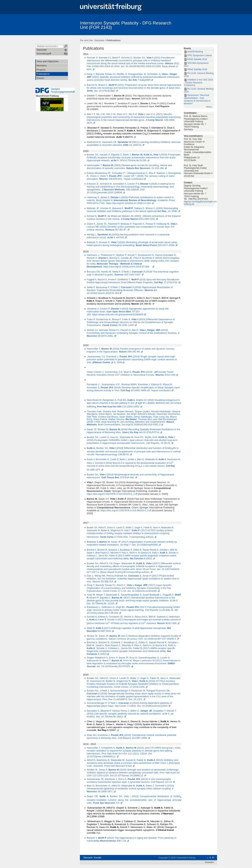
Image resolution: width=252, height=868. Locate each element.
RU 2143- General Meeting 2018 (199, 75)
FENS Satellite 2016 (196, 59)
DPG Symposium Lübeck (198, 56)
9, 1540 (118, 362)
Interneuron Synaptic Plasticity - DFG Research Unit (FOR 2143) (126, 25)
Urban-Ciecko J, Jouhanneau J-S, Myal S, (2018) (120, 372)
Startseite (99, 40)
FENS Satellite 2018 (196, 70)
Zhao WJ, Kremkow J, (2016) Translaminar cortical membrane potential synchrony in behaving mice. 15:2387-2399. (132, 736)
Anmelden (209, 862)
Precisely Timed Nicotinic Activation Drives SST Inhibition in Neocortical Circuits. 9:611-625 (131, 373)
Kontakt (98, 858)
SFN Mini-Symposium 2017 (196, 65)
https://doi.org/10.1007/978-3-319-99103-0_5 (125, 510)
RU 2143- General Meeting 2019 (199, 90)
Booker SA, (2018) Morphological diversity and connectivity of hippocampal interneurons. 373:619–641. (130, 476)
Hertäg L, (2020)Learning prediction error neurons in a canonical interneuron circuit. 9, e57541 (128, 236)
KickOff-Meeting (193, 52)
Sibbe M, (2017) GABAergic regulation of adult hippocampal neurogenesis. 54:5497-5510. (129, 630)
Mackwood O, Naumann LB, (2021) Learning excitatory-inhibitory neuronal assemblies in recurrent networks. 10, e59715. (134, 143)
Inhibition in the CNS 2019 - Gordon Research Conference (198, 83)
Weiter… (210, 107)
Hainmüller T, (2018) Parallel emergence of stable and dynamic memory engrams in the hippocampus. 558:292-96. (131, 350)
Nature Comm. (102, 362)
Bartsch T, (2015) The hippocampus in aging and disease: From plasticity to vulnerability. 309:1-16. (132, 839)
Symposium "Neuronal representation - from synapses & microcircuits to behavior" (197, 99)
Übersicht (88, 858)
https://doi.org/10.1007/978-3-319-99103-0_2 (111, 494)
